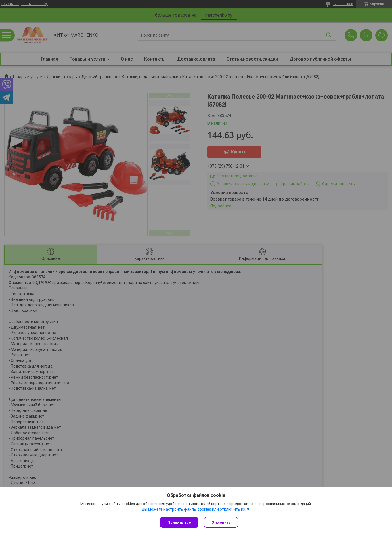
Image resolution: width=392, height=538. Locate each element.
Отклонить (221, 522)
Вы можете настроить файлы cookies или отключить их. (194, 509)
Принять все (179, 522)
